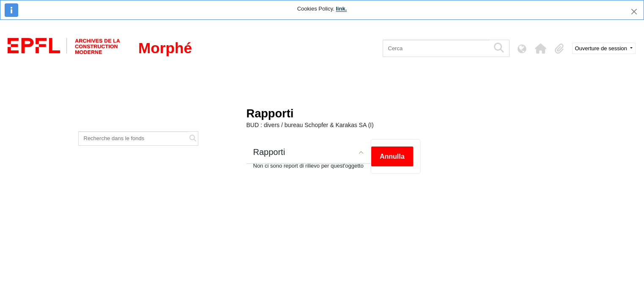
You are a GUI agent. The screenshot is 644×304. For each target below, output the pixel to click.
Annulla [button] (392, 156)
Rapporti (269, 152)
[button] (541, 49)
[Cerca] (436, 48)
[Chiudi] (634, 12)
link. (341, 9)
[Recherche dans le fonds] (134, 138)
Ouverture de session (602, 48)
